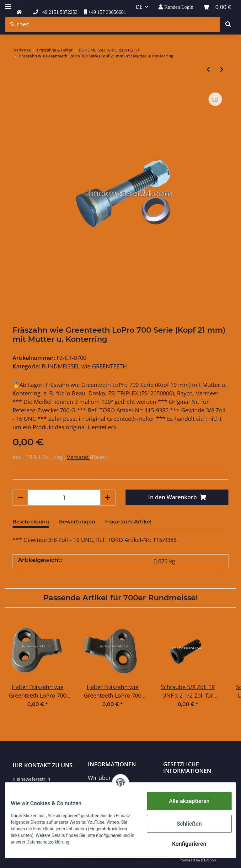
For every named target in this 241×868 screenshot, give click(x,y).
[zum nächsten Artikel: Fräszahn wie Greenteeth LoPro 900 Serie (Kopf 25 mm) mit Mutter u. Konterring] (222, 70)
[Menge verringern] (20, 498)
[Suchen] (113, 24)
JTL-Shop (208, 860)
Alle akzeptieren (185, 801)
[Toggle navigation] (8, 4)
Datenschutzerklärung (192, 785)
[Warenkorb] (217, 7)
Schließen (185, 824)
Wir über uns (105, 778)
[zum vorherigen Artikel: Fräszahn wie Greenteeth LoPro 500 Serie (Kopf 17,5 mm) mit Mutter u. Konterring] (208, 70)
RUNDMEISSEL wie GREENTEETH (84, 366)
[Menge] (64, 498)
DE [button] (139, 7)
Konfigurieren (184, 844)
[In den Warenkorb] (177, 497)
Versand (78, 457)
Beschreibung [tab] (31, 522)
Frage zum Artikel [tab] (128, 522)
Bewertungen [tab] (77, 522)
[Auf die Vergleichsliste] (215, 99)
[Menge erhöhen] (108, 498)
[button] (176, 7)
